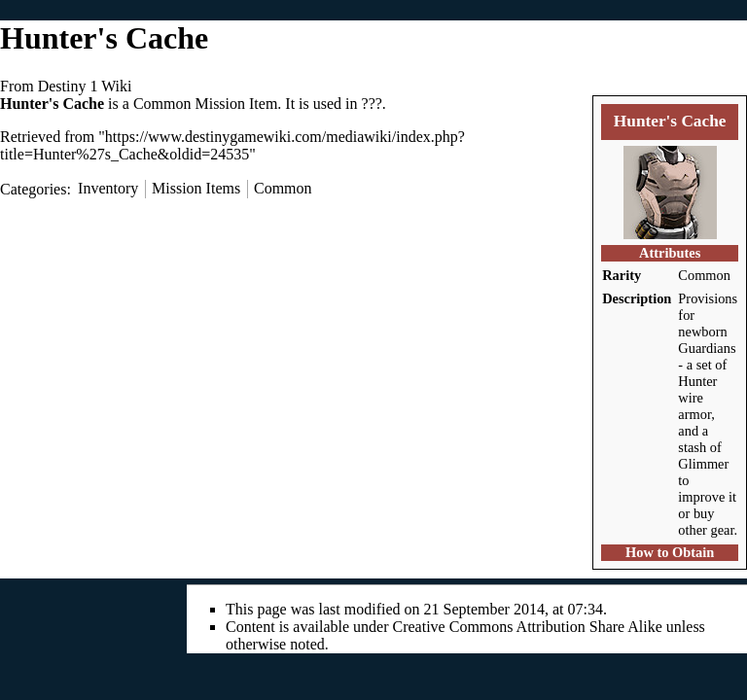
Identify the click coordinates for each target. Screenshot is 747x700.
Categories (33, 188)
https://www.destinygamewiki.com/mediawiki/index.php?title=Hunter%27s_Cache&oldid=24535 (232, 145)
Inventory (108, 188)
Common (704, 275)
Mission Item (236, 104)
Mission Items (196, 188)
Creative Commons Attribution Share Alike (528, 627)
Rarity (622, 275)
